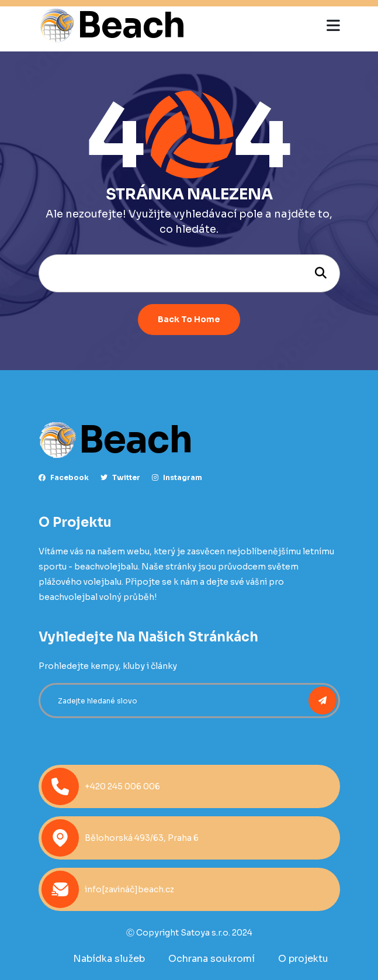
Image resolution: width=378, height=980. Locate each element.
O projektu (303, 959)
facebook (64, 477)
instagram (177, 477)
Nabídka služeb (109, 959)
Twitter (120, 477)
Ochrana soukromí (211, 959)
